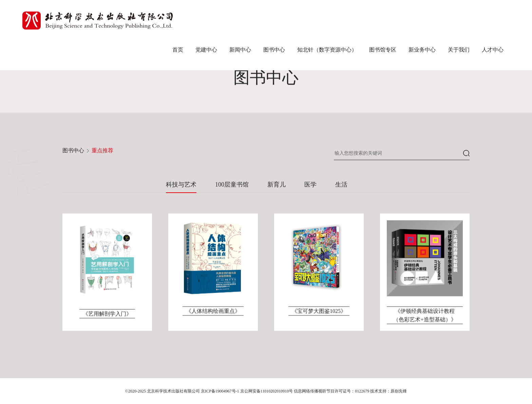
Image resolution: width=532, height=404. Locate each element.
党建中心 (206, 50)
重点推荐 (102, 150)
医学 (310, 185)
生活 (341, 185)
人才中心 (493, 50)
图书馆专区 (383, 50)
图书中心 (274, 50)
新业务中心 (422, 50)
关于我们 (459, 50)
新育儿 (277, 185)
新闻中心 (240, 50)
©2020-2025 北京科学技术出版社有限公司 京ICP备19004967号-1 (182, 391)
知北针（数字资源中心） (327, 50)
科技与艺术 (181, 185)
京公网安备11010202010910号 (267, 391)
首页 (178, 50)
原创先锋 (399, 391)
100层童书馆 (232, 185)
